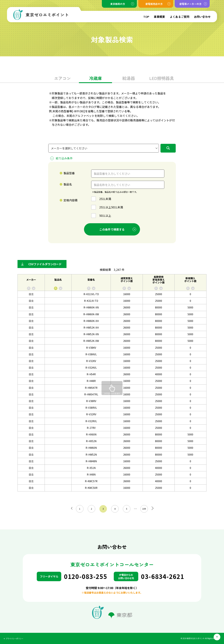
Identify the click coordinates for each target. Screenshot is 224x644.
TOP (146, 17)
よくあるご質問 (180, 17)
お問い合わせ (202, 17)
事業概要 (159, 17)
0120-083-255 (86, 576)
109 (143, 509)
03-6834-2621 (163, 576)
